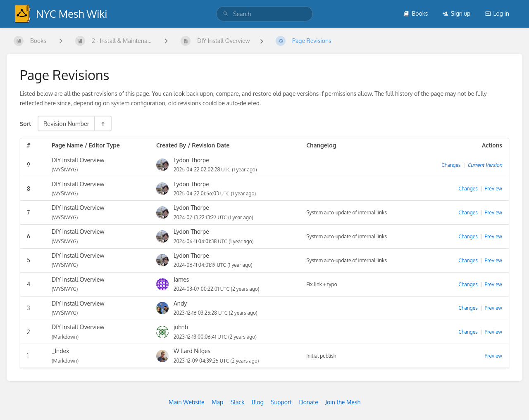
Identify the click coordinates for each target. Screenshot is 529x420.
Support (281, 402)
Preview (493, 189)
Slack (238, 402)
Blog (258, 402)
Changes (451, 165)
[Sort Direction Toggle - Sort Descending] (102, 123)
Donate (308, 402)
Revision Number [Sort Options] (66, 123)
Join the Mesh (343, 402)
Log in (497, 13)
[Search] (226, 14)
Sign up (456, 13)
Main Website (187, 402)
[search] (264, 14)
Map (217, 402)
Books (416, 13)
